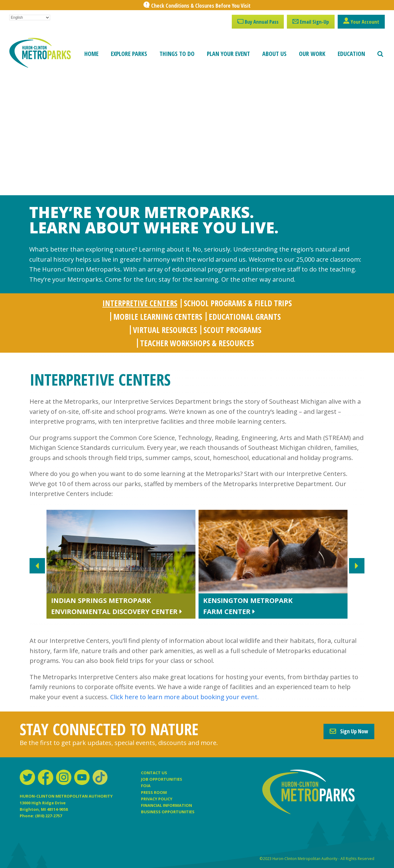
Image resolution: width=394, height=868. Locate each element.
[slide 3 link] (275, 566)
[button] (380, 54)
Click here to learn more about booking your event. (185, 697)
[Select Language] (30, 18)
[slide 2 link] (123, 566)
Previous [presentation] (37, 566)
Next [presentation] (357, 566)
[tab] (140, 303)
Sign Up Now (349, 731)
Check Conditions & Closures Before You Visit (201, 6)
